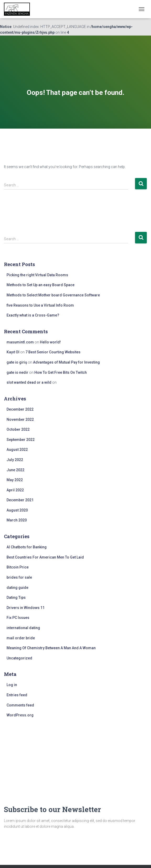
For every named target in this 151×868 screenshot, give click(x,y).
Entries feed (17, 695)
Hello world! (50, 342)
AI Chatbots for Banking (27, 547)
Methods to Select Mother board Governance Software (53, 295)
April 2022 (15, 490)
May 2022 (15, 480)
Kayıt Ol (13, 352)
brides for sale (19, 577)
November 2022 (20, 419)
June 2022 (15, 470)
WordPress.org (20, 715)
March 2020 (17, 520)
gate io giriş (17, 362)
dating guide (17, 588)
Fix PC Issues (18, 618)
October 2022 (18, 429)
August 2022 (17, 450)
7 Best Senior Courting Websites (53, 352)
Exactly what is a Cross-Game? (33, 315)
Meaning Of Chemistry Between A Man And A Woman (51, 648)
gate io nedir (17, 372)
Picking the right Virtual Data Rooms (37, 275)
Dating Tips (16, 597)
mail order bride (21, 638)
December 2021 (20, 500)
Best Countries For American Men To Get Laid (45, 557)
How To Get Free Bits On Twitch (61, 372)
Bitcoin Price (18, 567)
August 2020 (17, 510)
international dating (23, 628)
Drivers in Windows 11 (26, 608)
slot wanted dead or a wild (29, 382)
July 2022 (15, 460)
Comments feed (20, 705)
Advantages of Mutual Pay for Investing (66, 362)
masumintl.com (20, 342)
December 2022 (20, 409)
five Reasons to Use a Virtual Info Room (40, 305)
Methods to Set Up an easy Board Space (41, 285)
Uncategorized (19, 658)
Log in (12, 685)
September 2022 (21, 440)
